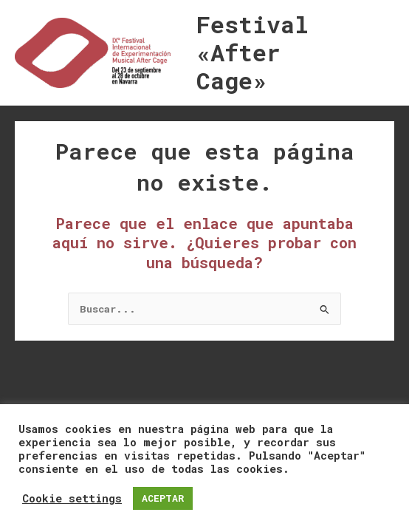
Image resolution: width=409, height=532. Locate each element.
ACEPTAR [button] (163, 498)
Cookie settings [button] (72, 499)
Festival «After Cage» (252, 53)
